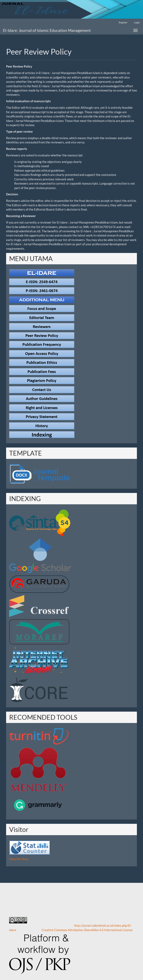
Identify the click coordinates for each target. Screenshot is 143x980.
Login (137, 22)
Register (123, 22)
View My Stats (19, 859)
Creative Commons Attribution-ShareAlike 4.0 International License (87, 930)
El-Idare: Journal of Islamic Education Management (47, 30)
